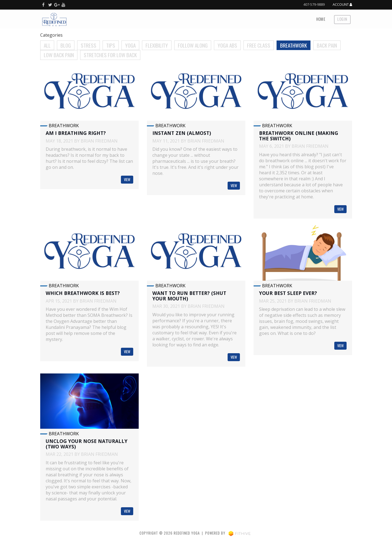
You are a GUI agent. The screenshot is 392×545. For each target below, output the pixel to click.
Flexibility (157, 45)
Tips (111, 45)
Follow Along (193, 45)
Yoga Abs (227, 45)
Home (321, 19)
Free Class (259, 45)
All (47, 45)
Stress (88, 45)
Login (342, 19)
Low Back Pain (59, 55)
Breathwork (294, 45)
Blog (66, 45)
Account (342, 5)
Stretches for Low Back (110, 55)
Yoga (130, 45)
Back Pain (327, 45)
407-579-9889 (314, 4)
